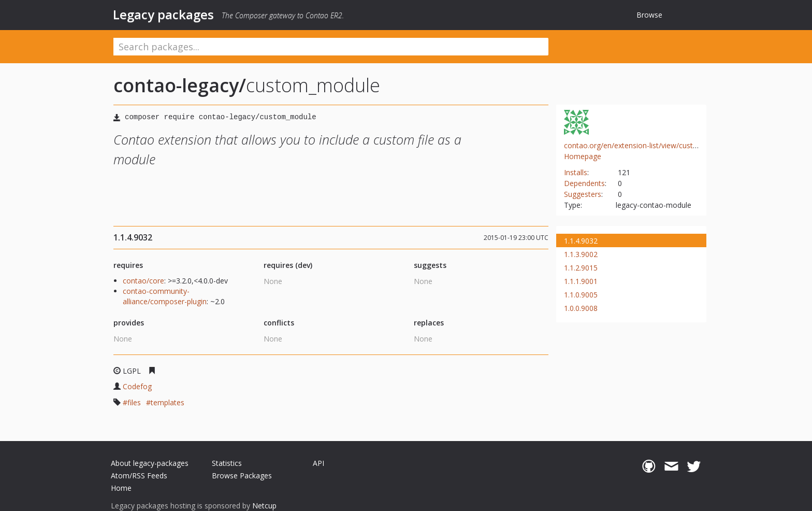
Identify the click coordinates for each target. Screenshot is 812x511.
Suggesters (583, 194)
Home (121, 488)
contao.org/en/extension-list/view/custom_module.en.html (662, 145)
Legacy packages (163, 15)
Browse (649, 15)
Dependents (584, 183)
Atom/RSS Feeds (139, 475)
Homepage (583, 156)
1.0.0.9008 (581, 308)
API (318, 463)
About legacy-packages (150, 463)
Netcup (264, 506)
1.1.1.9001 (581, 281)
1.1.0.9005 (581, 295)
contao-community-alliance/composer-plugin (165, 296)
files (134, 402)
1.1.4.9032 (581, 241)
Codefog (137, 386)
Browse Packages (242, 475)
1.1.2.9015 (581, 268)
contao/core (143, 281)
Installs (576, 172)
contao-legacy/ (180, 85)
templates (168, 402)
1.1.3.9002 (581, 254)
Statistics (227, 463)
